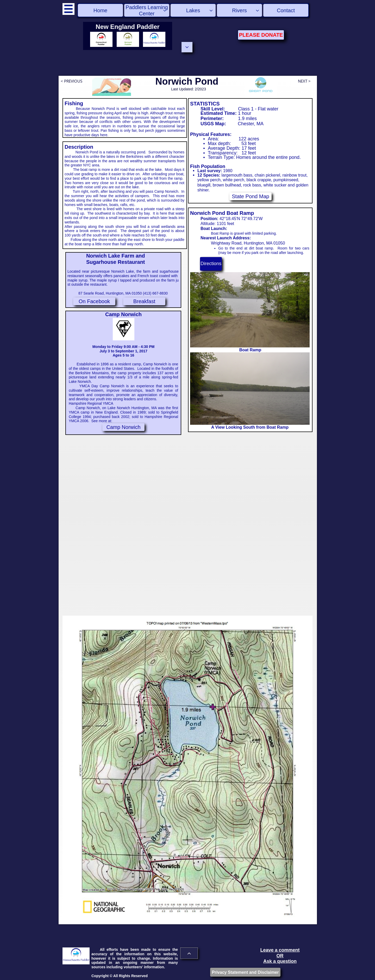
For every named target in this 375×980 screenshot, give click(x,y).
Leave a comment (280, 950)
